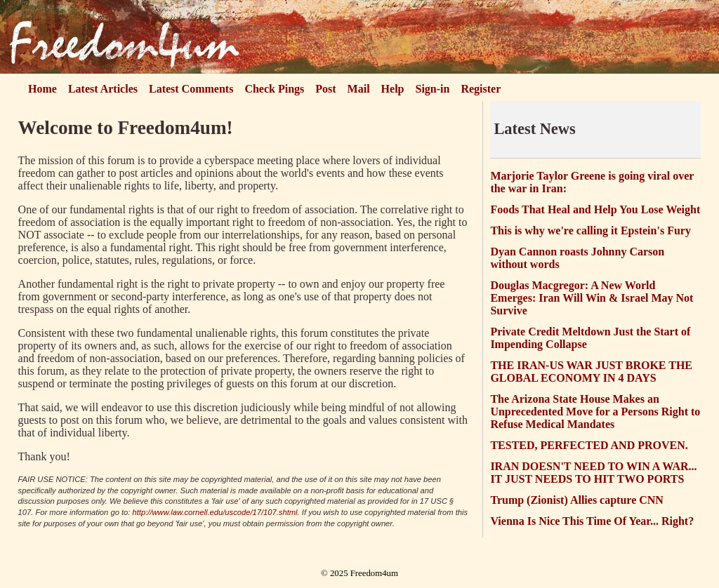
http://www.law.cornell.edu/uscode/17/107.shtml (215, 512)
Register (481, 89)
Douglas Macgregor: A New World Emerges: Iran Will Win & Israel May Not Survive (592, 298)
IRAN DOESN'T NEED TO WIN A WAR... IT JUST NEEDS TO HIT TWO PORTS (593, 473)
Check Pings (274, 89)
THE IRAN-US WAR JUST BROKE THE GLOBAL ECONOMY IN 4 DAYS (591, 372)
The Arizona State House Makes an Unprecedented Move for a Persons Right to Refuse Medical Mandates (595, 412)
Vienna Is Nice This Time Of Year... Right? (592, 521)
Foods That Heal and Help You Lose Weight (595, 209)
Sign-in (433, 89)
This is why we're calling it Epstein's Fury (591, 230)
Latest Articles (103, 89)
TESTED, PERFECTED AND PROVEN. (589, 445)
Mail (359, 89)
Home (42, 89)
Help (393, 89)
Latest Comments (191, 89)
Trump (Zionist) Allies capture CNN (577, 500)
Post (325, 89)
